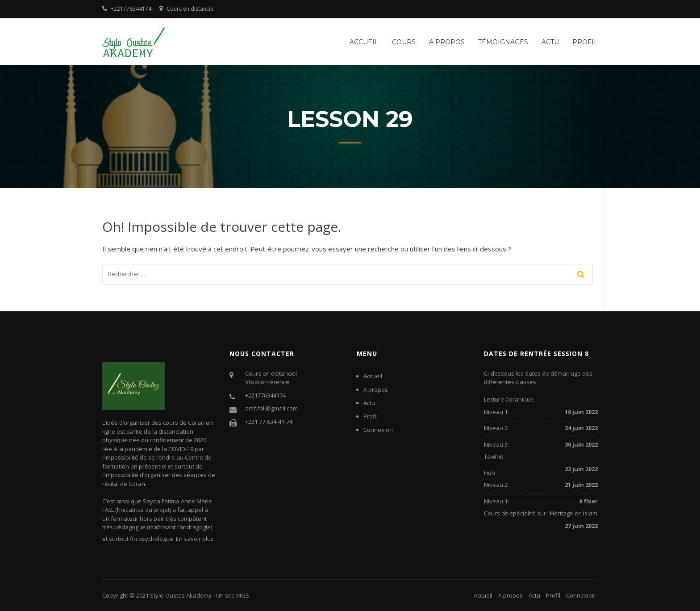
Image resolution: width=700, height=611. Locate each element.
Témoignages (503, 42)
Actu (550, 42)
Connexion (378, 430)
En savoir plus (195, 539)
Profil (585, 42)
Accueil (364, 42)
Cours (404, 42)
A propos (447, 42)
